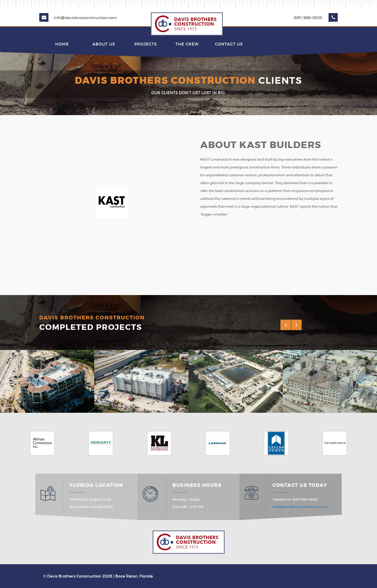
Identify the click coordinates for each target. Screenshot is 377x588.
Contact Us (229, 44)
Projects (146, 44)
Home (62, 44)
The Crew (187, 44)
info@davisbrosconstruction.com (85, 18)
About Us (104, 44)
